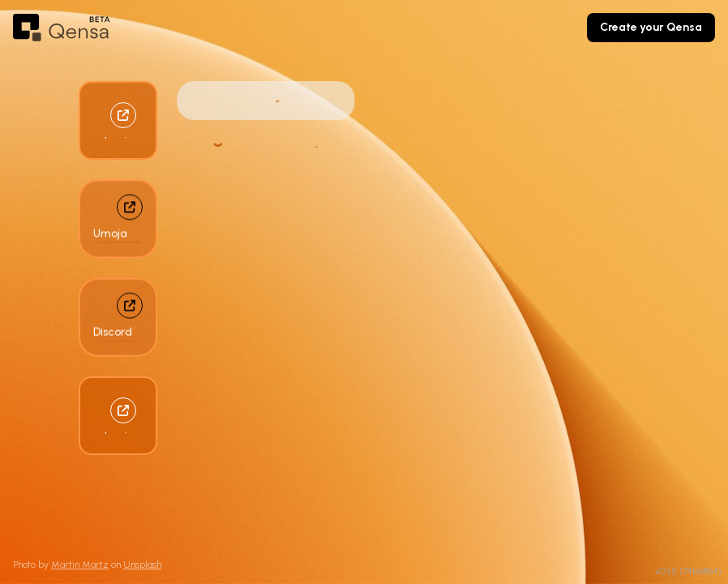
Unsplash (142, 565)
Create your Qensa (651, 27)
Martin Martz (80, 565)
